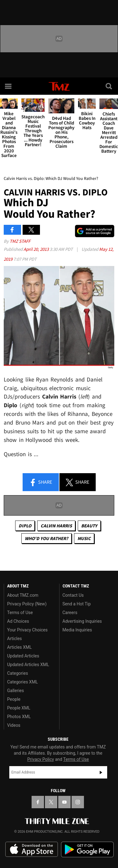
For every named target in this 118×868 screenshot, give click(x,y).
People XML (19, 708)
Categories (17, 673)
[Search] (109, 86)
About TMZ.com (23, 595)
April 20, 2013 (37, 249)
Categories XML (22, 682)
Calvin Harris (56, 526)
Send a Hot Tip (77, 604)
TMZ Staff (20, 241)
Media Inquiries (77, 630)
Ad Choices (18, 621)
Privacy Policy (41, 759)
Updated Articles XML (28, 665)
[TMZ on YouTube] (64, 802)
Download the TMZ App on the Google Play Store (87, 850)
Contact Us (73, 595)
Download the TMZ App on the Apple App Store (32, 849)
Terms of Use (20, 613)
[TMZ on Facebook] (38, 802)
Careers (70, 613)
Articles (15, 639)
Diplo (25, 526)
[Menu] (9, 86)
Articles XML (20, 647)
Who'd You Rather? (46, 538)
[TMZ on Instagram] (78, 802)
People (14, 699)
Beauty (89, 526)
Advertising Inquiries (82, 621)
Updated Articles (23, 656)
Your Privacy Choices (27, 630)
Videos (14, 725)
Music (84, 538)
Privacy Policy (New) (27, 604)
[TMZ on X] (51, 802)
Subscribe (101, 772)
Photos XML (19, 717)
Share (41, 482)
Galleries (15, 691)
